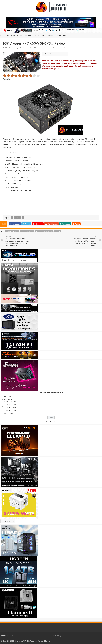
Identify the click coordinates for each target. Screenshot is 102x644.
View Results (51, 422)
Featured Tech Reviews (26, 35)
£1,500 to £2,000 (10, 405)
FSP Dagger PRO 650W (44, 231)
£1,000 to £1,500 (10, 402)
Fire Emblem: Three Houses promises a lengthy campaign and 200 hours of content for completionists (18, 241)
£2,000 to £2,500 (10, 407)
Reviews (67, 48)
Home (3, 35)
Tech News (11, 35)
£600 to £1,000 (9, 399)
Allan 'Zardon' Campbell (13, 48)
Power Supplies (58, 48)
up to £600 (8, 396)
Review (57, 231)
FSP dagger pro (27, 231)
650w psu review (12, 231)
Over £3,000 (8, 413)
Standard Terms (44, 641)
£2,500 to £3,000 (10, 410)
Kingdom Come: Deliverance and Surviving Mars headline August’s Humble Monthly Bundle (84, 241)
